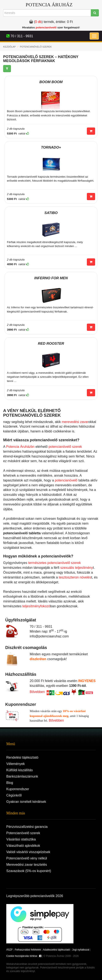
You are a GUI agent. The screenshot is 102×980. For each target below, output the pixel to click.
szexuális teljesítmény (77, 568)
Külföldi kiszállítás (20, 770)
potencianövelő (46, 27)
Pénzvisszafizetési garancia (27, 827)
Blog (10, 783)
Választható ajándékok (23, 846)
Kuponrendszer (18, 789)
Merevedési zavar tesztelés (27, 865)
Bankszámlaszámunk (22, 776)
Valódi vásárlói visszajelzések (28, 852)
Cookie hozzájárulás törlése (22, 956)
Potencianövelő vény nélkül (27, 858)
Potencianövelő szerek (23, 833)
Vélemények (16, 764)
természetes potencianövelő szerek (54, 563)
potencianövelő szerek (65, 447)
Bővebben (37, 692)
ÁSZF (10, 950)
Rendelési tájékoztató (22, 757)
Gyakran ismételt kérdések (26, 802)
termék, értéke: (51, 22)
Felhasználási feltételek (28, 950)
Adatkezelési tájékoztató (56, 950)
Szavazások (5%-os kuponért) (29, 871)
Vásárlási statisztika (21, 839)
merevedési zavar (75, 422)
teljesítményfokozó (36, 606)
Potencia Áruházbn (20, 447)
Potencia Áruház (49, 5)
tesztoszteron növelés (75, 577)
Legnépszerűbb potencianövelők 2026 (35, 896)
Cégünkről (14, 795)
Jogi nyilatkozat (81, 950)
